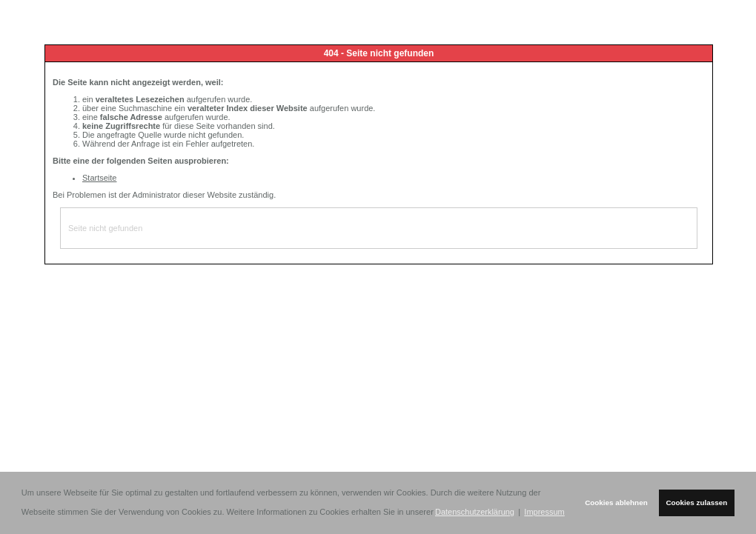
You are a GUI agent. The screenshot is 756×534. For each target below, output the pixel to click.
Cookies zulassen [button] (696, 503)
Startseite (99, 178)
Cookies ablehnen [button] (616, 503)
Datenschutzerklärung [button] (475, 512)
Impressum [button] (544, 512)
